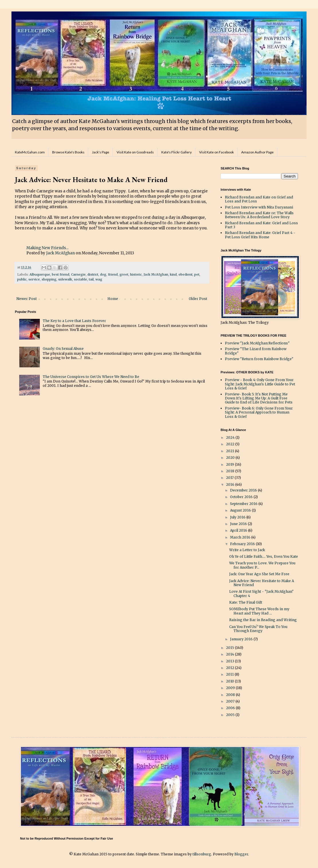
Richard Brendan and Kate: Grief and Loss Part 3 (261, 225)
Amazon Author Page (257, 152)
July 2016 (238, 517)
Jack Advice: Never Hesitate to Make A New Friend (262, 583)
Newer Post (26, 299)
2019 (230, 464)
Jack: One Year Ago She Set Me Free (259, 574)
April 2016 (239, 530)
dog (103, 274)
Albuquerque (40, 274)
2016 (231, 484)
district (93, 274)
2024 (231, 437)
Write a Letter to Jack (247, 550)
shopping (49, 279)
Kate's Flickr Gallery (176, 152)
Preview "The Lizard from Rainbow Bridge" (256, 351)
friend (113, 274)
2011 (230, 674)
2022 (231, 444)
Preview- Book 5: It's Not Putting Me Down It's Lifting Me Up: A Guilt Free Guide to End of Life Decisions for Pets (259, 398)
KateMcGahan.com (30, 152)
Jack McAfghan (60, 253)
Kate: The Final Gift (246, 602)
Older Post (198, 299)
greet (124, 274)
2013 (230, 661)
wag (99, 279)
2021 (230, 451)
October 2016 (242, 497)
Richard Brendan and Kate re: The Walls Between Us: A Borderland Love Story (259, 215)
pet (197, 274)
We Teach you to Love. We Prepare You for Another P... (262, 565)
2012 (230, 668)
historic (136, 274)
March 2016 (241, 537)
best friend (61, 274)
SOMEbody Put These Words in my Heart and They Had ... (259, 611)
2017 (230, 478)
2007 (231, 701)
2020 (231, 458)
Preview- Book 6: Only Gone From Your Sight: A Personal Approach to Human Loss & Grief (259, 412)
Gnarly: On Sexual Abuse (63, 349)
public (22, 279)
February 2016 (243, 544)
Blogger (241, 854)
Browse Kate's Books (68, 152)
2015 (230, 648)
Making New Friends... (47, 248)
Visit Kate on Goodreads (135, 152)
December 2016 (244, 490)
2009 (231, 688)
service (34, 279)
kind (173, 274)
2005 (231, 715)
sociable (81, 279)
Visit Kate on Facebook (216, 152)
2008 (231, 695)
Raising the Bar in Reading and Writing (263, 620)
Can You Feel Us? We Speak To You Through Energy (258, 629)
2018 (231, 471)
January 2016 (242, 639)
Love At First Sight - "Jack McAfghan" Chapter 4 (261, 593)
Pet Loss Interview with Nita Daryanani (259, 207)
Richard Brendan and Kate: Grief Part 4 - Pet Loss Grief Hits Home (260, 235)
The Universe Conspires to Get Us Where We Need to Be (91, 377)
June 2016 (239, 524)
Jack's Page (101, 152)
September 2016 (244, 504)
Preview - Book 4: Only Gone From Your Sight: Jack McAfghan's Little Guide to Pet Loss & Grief (260, 384)
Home (113, 299)
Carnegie (78, 274)
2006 (231, 708)
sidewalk (65, 279)
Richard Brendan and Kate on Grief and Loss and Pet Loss (259, 199)
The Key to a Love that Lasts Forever (74, 321)
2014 (230, 654)
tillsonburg (202, 854)
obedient (185, 274)
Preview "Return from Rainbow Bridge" (259, 359)
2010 (230, 681)
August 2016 (241, 510)
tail (91, 279)
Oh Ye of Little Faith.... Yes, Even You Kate (264, 556)
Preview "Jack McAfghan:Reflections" (257, 343)
